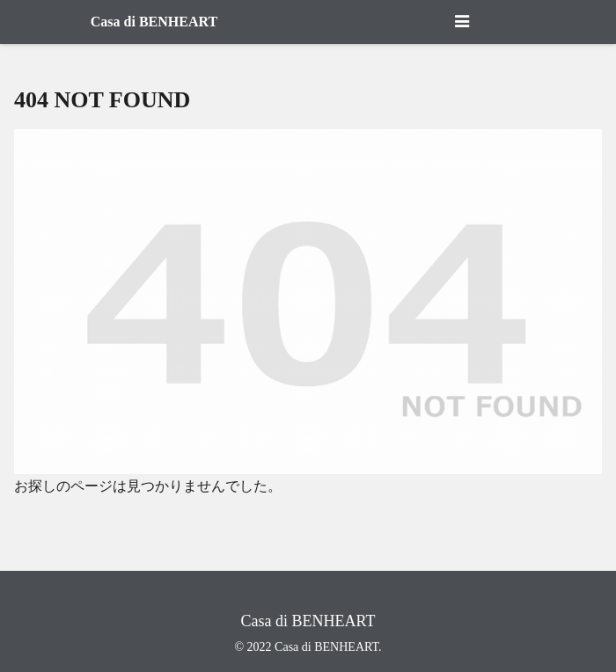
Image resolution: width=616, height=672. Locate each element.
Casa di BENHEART (154, 22)
